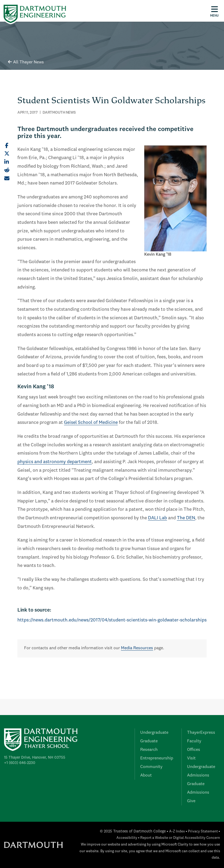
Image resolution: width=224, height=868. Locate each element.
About (146, 775)
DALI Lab (157, 518)
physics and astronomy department (55, 462)
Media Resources (137, 648)
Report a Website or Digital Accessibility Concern (180, 838)
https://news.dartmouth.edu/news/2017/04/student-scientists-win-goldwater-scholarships (112, 620)
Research (149, 750)
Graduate (149, 741)
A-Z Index (177, 831)
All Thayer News (26, 62)
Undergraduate (154, 733)
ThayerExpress (201, 733)
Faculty (194, 741)
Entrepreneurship (157, 758)
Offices (194, 750)
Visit (191, 758)
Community (151, 767)
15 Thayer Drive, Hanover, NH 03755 (35, 758)
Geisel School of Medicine (91, 423)
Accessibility (127, 838)
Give (191, 801)
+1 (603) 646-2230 (20, 763)
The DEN (186, 518)
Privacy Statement (203, 831)
